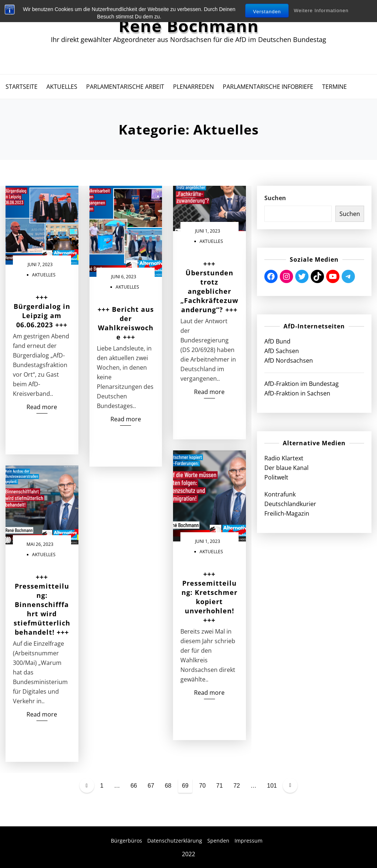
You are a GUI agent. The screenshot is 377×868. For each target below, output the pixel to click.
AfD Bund (277, 341)
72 (237, 786)
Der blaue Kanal (286, 468)
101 (272, 786)
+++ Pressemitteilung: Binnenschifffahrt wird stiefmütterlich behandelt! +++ (42, 604)
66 (134, 786)
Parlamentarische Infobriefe (268, 87)
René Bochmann (189, 26)
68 (168, 786)
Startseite (22, 87)
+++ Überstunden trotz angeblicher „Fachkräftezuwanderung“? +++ (209, 287)
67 (151, 786)
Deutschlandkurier (290, 504)
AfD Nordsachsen (289, 360)
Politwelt (276, 477)
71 (219, 786)
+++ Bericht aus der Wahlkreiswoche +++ (126, 323)
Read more (42, 407)
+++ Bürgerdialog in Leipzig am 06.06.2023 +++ (42, 311)
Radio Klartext (284, 458)
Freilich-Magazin (287, 513)
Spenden (218, 841)
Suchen (275, 198)
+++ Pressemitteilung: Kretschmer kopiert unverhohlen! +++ (209, 597)
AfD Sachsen (282, 351)
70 (202, 786)
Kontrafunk (280, 494)
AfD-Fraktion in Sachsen (297, 393)
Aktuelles (62, 87)
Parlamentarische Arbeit (125, 87)
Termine (334, 87)
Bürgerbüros (126, 841)
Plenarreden (193, 87)
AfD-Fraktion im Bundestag (302, 384)
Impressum (249, 841)
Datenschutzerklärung (175, 841)
